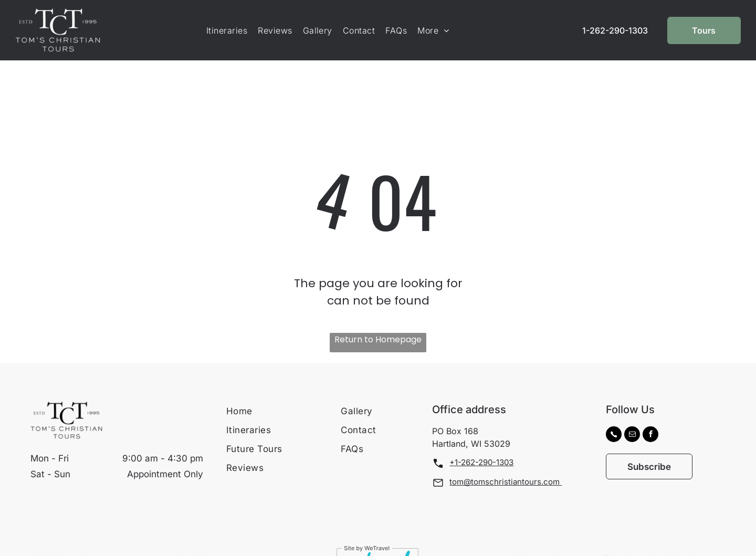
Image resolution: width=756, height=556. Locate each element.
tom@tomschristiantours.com (506, 455)
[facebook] (650, 409)
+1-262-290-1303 (481, 436)
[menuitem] (227, 30)
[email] (632, 409)
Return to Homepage (378, 313)
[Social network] (614, 409)
